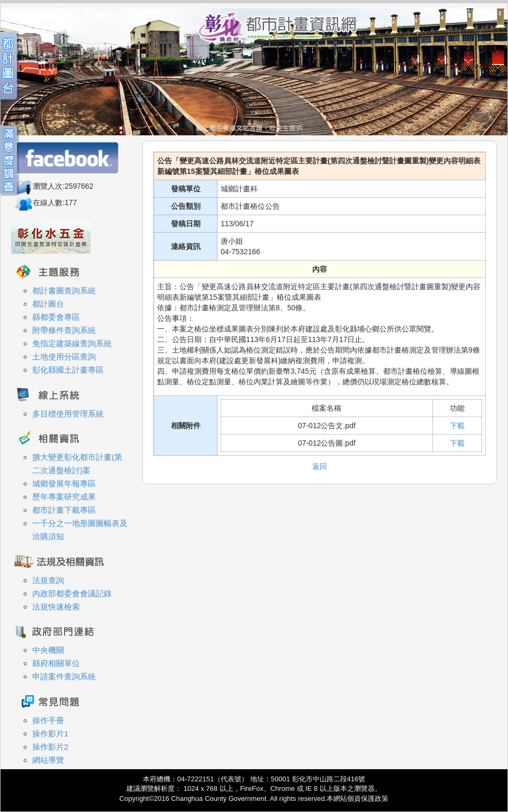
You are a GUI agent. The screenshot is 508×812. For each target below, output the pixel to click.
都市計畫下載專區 (64, 510)
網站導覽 (48, 760)
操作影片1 (50, 733)
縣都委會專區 (56, 317)
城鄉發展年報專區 (64, 483)
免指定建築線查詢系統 (72, 343)
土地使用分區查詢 (64, 357)
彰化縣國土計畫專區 (68, 370)
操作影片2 (50, 747)
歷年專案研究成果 (64, 497)
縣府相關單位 (56, 663)
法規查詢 (48, 580)
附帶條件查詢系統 (64, 330)
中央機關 (48, 650)
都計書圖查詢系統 (64, 290)
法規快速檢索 (56, 607)
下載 (457, 426)
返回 (320, 466)
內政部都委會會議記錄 (72, 593)
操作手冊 (48, 720)
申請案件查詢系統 (64, 676)
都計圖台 (48, 304)
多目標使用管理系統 (68, 414)
